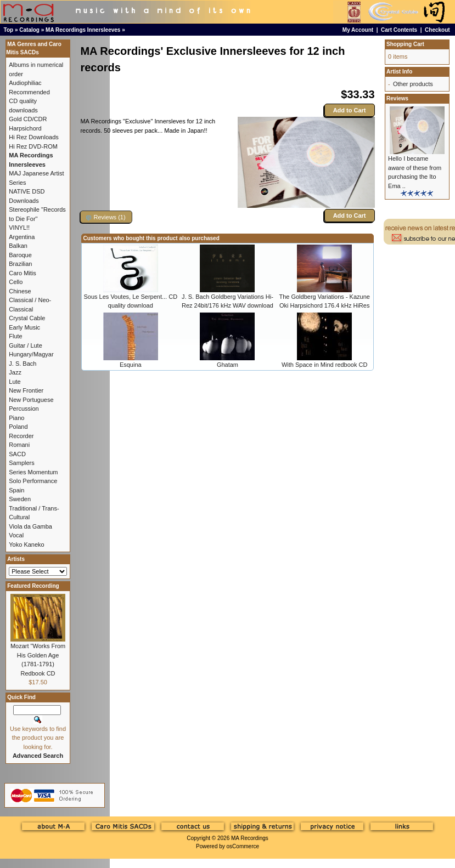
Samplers (21, 463)
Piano (16, 418)
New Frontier (26, 390)
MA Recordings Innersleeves (83, 30)
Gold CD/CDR (28, 119)
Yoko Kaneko (26, 544)
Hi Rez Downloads (33, 137)
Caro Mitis (23, 273)
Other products (413, 84)
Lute (15, 382)
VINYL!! (19, 228)
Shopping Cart (405, 44)
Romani (19, 445)
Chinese (20, 291)
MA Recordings (250, 838)
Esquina (131, 365)
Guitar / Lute (26, 345)
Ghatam (227, 365)
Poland (18, 427)
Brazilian (20, 264)
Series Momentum (33, 472)
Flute (15, 336)
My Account (358, 30)
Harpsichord (25, 128)
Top (9, 30)
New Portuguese (31, 400)
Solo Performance (33, 481)
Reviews (397, 98)
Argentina (22, 237)
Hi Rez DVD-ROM (33, 146)
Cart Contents (399, 30)
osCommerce (243, 846)
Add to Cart (350, 110)
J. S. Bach (23, 364)
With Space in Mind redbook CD (325, 365)
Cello (16, 282)
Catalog (29, 30)
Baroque (20, 255)
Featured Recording (33, 586)
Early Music (24, 327)
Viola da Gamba (30, 526)
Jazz (15, 372)
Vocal (16, 535)
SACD (17, 454)
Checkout (437, 30)
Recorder (21, 436)
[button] (106, 217)
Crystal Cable (27, 318)
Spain (16, 490)
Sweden (20, 499)
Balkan (18, 246)
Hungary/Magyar (31, 354)
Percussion (24, 409)
